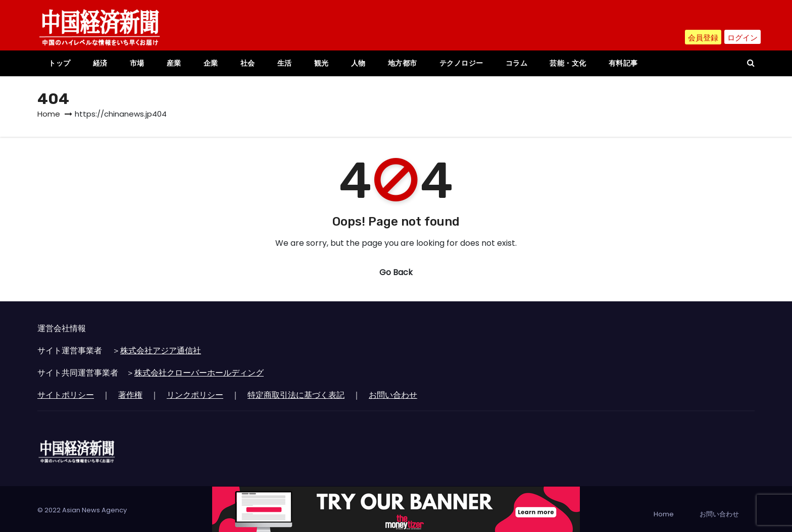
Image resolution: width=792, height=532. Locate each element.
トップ (60, 63)
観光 (321, 63)
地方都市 (403, 63)
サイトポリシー (66, 395)
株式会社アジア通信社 (161, 351)
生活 (285, 63)
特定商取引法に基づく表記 (296, 395)
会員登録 (700, 38)
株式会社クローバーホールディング (199, 373)
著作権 (130, 395)
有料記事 (623, 63)
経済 (100, 63)
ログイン (741, 38)
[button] (751, 63)
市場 (137, 63)
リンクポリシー (195, 395)
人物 (358, 63)
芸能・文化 (568, 63)
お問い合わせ (393, 395)
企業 (211, 63)
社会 (248, 63)
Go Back (396, 272)
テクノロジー (461, 63)
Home (49, 114)
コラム (517, 63)
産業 (174, 63)
